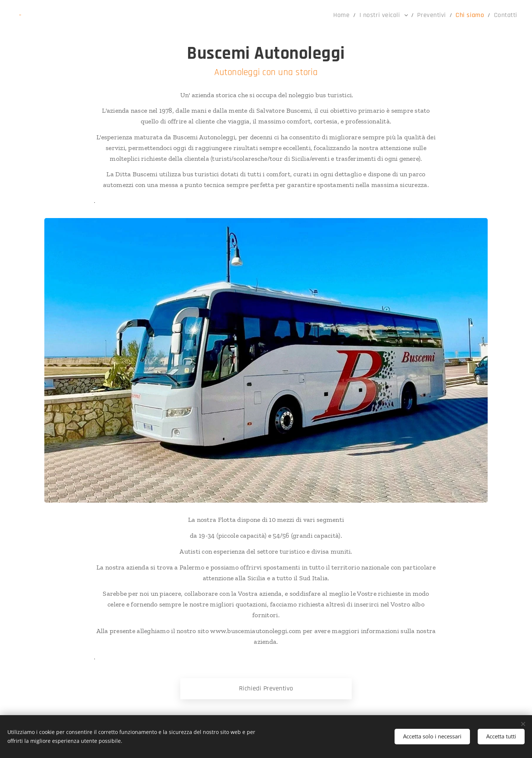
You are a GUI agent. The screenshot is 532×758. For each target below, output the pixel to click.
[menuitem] (357, 15)
